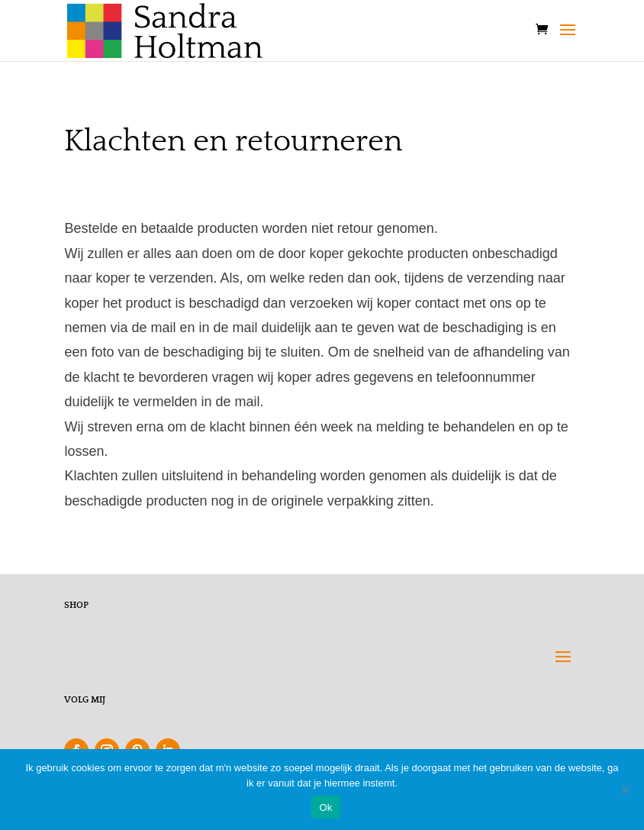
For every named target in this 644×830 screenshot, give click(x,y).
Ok (325, 807)
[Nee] (625, 790)
